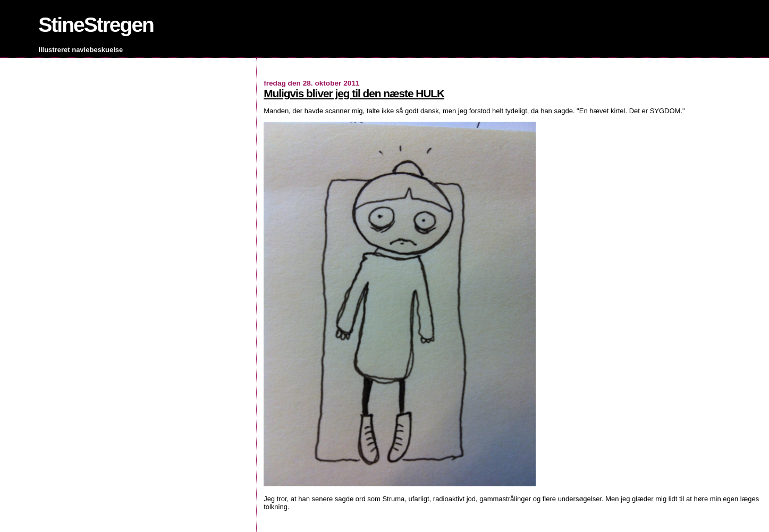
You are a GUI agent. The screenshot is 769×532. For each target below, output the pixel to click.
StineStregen (96, 25)
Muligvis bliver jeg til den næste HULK (354, 93)
